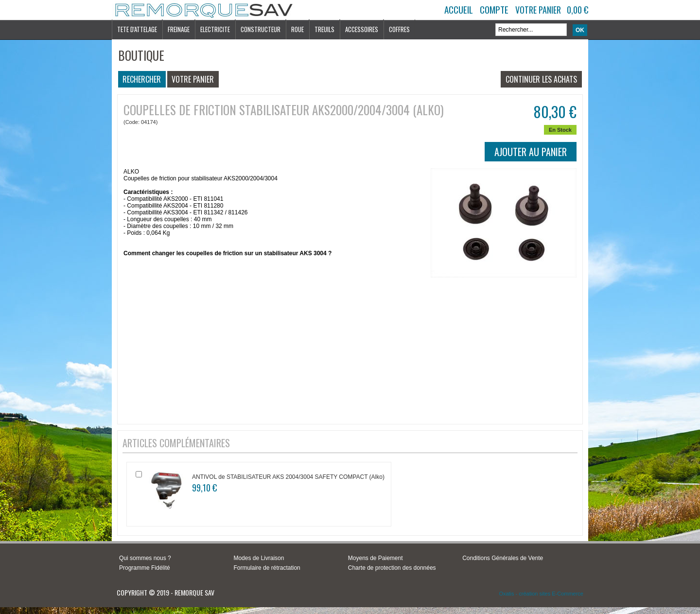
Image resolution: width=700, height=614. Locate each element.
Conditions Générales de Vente (503, 558)
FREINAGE (179, 29)
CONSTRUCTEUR (261, 29)
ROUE (297, 29)
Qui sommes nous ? (145, 558)
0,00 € (577, 10)
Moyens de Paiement (376, 558)
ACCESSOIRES (362, 29)
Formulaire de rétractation (267, 568)
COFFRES (399, 29)
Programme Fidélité (145, 568)
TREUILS (324, 29)
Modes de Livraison (259, 558)
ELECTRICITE (215, 29)
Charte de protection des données (392, 568)
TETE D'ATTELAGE (137, 29)
